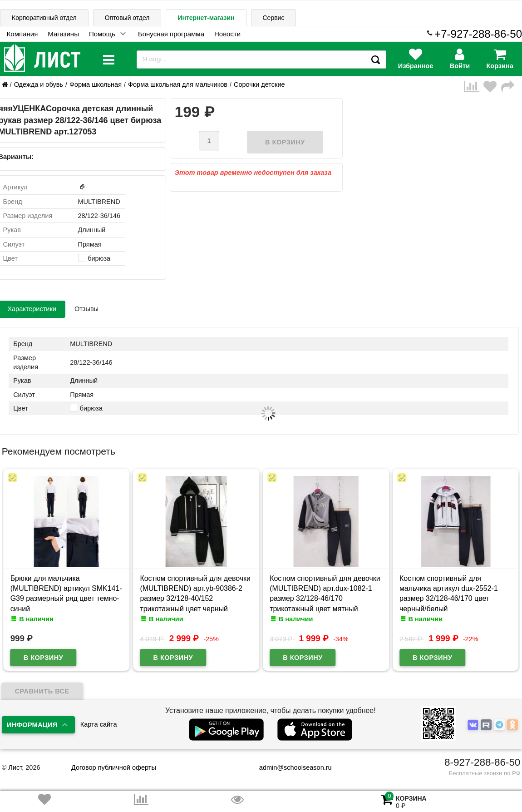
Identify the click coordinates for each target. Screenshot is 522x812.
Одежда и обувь (39, 84)
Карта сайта (99, 724)
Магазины (63, 34)
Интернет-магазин (206, 18)
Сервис (274, 18)
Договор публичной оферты (114, 767)
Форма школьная (96, 84)
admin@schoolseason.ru (290, 767)
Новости (227, 34)
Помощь (102, 34)
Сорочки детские (259, 84)
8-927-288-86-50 (482, 762)
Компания (22, 34)
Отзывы (86, 309)
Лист (15, 767)
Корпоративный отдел (44, 18)
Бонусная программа (171, 34)
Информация (32, 725)
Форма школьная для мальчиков (178, 84)
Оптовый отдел (127, 18)
